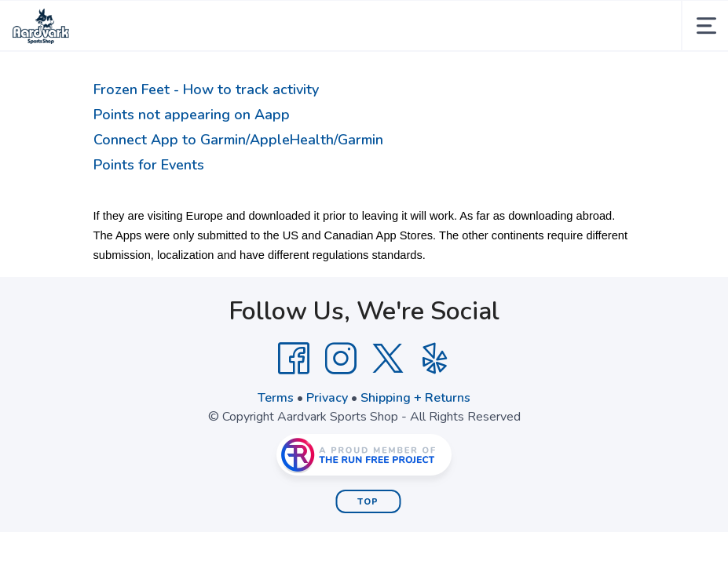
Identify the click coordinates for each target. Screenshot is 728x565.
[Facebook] (294, 359)
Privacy (327, 398)
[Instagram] (341, 359)
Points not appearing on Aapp (192, 115)
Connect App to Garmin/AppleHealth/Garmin (238, 140)
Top (368, 502)
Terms (276, 398)
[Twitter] (388, 359)
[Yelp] (435, 359)
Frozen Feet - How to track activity (206, 89)
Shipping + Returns (415, 398)
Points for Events (149, 165)
